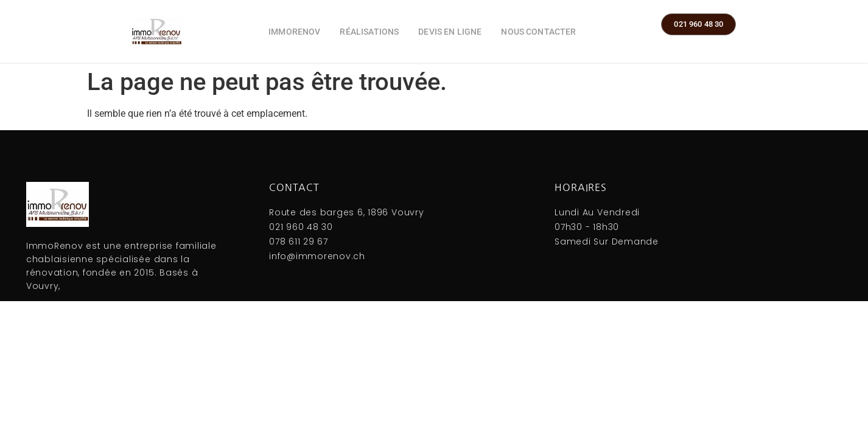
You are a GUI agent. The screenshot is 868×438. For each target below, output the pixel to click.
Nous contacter (538, 32)
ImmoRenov (294, 32)
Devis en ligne (450, 32)
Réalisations (369, 32)
